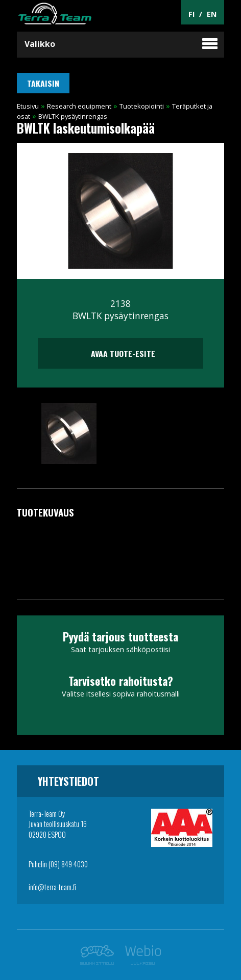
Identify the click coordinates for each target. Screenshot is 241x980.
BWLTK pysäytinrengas (73, 116)
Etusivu (28, 106)
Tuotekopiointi (142, 106)
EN (212, 14)
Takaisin (43, 83)
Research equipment (79, 106)
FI (191, 14)
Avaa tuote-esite (120, 353)
